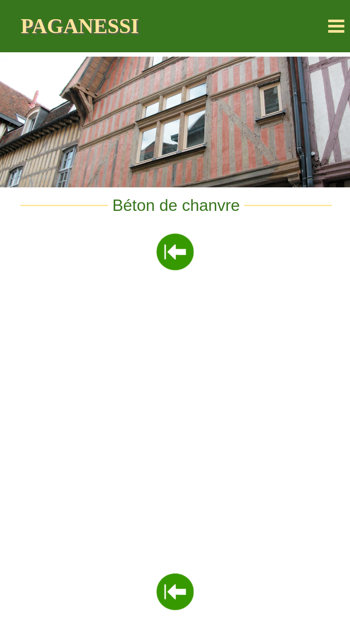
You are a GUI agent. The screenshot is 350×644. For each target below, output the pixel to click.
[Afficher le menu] (336, 26)
